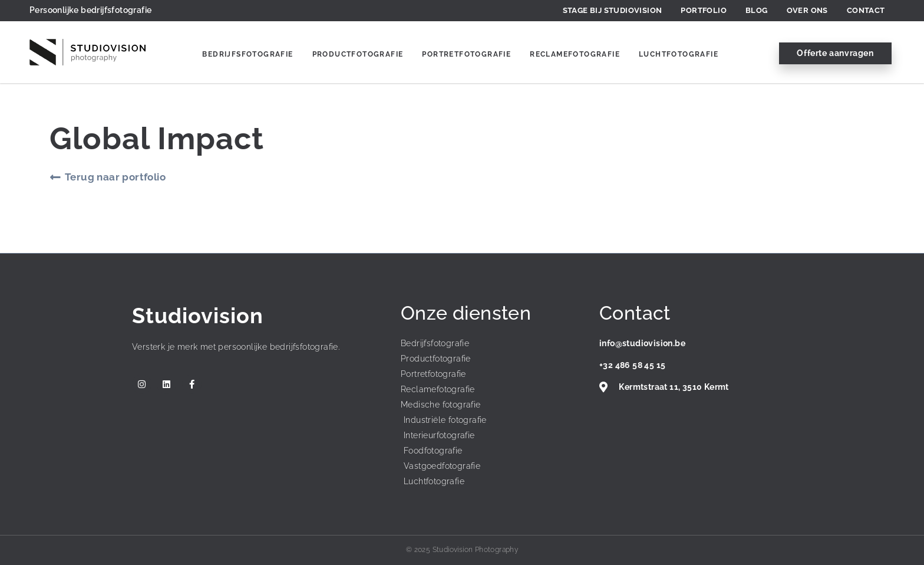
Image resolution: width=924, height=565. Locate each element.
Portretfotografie (466, 54)
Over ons (807, 10)
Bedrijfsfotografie (247, 54)
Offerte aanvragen (835, 53)
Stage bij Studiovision (613, 10)
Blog (757, 10)
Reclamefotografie (575, 54)
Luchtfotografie (679, 54)
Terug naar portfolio (115, 177)
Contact (866, 10)
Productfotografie (358, 54)
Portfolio (704, 10)
